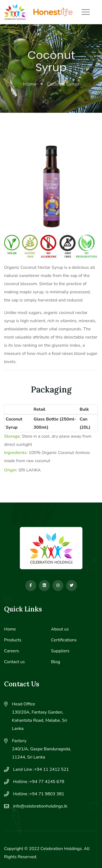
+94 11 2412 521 (52, 769)
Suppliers (60, 651)
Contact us (14, 662)
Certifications (64, 640)
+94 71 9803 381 (47, 794)
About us (60, 629)
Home (30, 85)
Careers (12, 651)
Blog (56, 662)
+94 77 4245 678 (47, 782)
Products (13, 640)
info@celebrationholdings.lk (40, 806)
